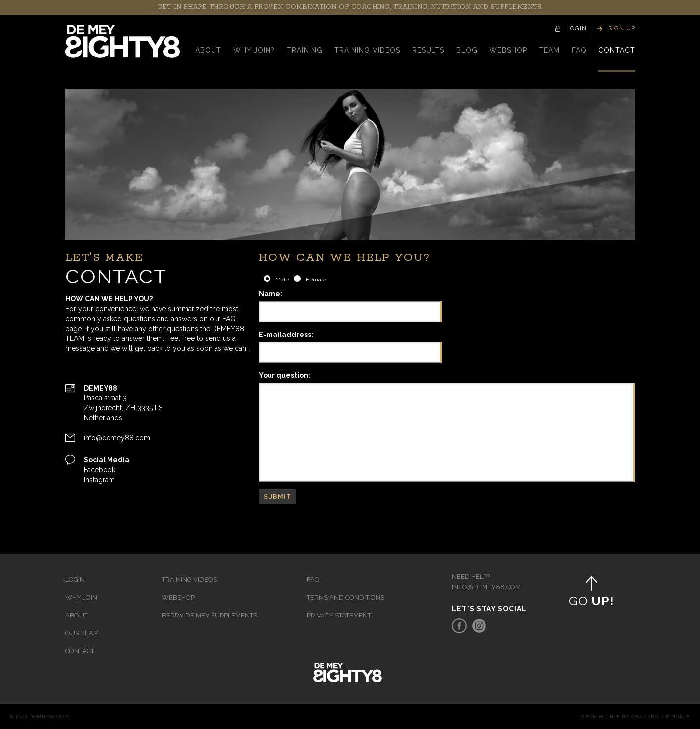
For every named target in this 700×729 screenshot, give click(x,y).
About (208, 50)
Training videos (367, 50)
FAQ (313, 580)
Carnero (645, 717)
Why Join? (254, 50)
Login (75, 580)
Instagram (99, 480)
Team (549, 50)
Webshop (508, 50)
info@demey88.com (117, 438)
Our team (82, 633)
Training (305, 50)
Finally (678, 717)
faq (579, 50)
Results (428, 50)
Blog (467, 50)
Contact (80, 651)
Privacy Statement (339, 615)
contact (617, 50)
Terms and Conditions (346, 597)
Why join (81, 597)
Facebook (100, 470)
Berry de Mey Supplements (210, 615)
